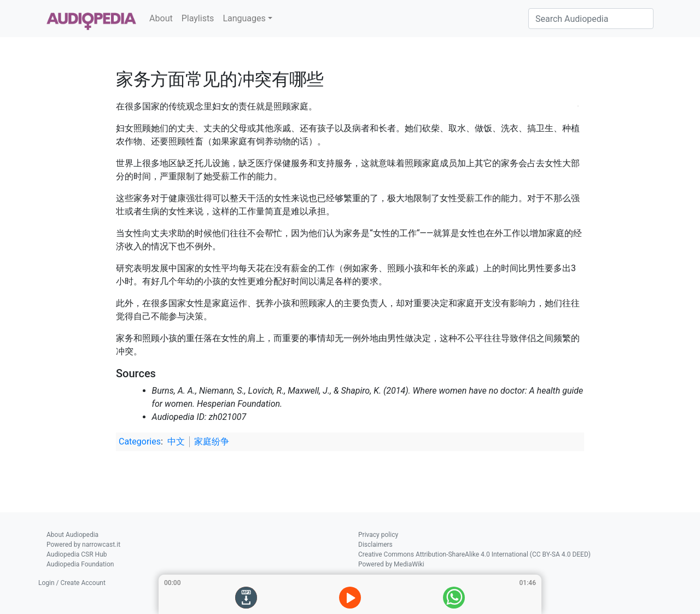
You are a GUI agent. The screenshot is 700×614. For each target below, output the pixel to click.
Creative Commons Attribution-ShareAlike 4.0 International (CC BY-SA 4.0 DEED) (474, 554)
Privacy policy (378, 535)
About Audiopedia (72, 535)
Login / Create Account (72, 583)
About (161, 18)
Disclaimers (375, 545)
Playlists (198, 18)
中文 (176, 442)
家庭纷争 (212, 442)
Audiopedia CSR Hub (77, 554)
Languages (244, 18)
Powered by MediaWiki (391, 564)
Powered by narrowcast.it (83, 545)
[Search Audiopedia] (591, 19)
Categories (140, 442)
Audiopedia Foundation (80, 564)
